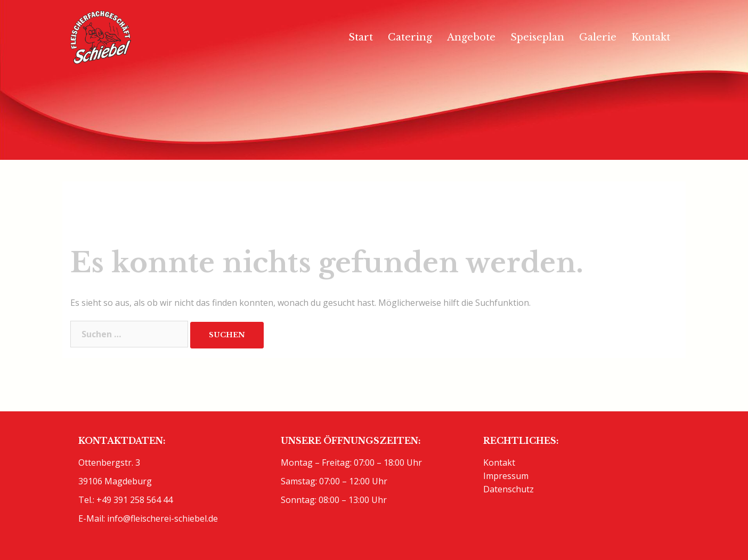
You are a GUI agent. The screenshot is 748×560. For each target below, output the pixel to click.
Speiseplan (537, 37)
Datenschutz (509, 489)
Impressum (506, 476)
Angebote (471, 37)
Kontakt (651, 37)
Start (361, 37)
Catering (410, 37)
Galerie (598, 37)
